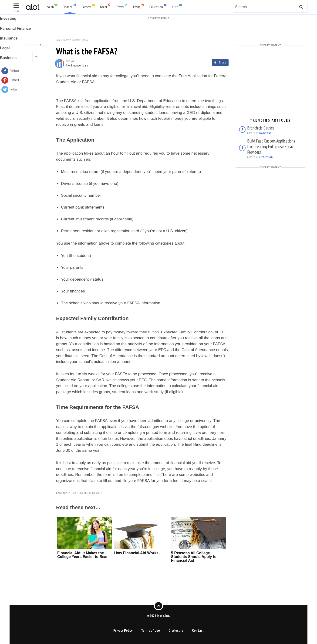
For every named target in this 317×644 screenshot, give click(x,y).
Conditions (265, 133)
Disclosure (176, 630)
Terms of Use (150, 630)
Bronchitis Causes (261, 128)
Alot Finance (63, 39)
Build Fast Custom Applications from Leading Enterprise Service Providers (271, 146)
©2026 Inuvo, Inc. (158, 615)
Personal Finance (80, 39)
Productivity (266, 157)
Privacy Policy (123, 630)
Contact (198, 630)
